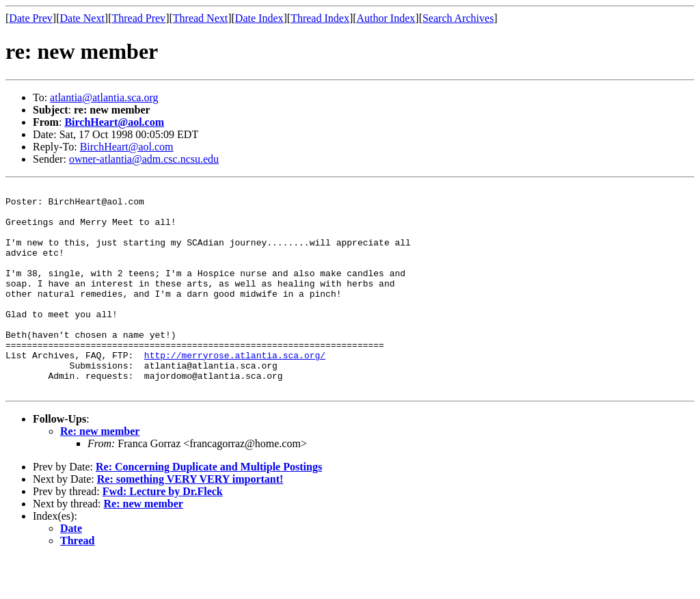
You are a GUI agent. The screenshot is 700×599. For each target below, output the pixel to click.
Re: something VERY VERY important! (190, 520)
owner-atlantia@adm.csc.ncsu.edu (144, 159)
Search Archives (458, 18)
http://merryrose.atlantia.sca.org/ (235, 390)
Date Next (82, 18)
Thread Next (200, 18)
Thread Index (320, 18)
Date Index (259, 18)
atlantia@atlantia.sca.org (104, 97)
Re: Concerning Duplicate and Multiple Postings (209, 508)
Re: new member (100, 472)
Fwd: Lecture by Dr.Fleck (163, 532)
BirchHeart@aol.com (114, 122)
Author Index (386, 18)
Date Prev (31, 18)
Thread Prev (138, 18)
